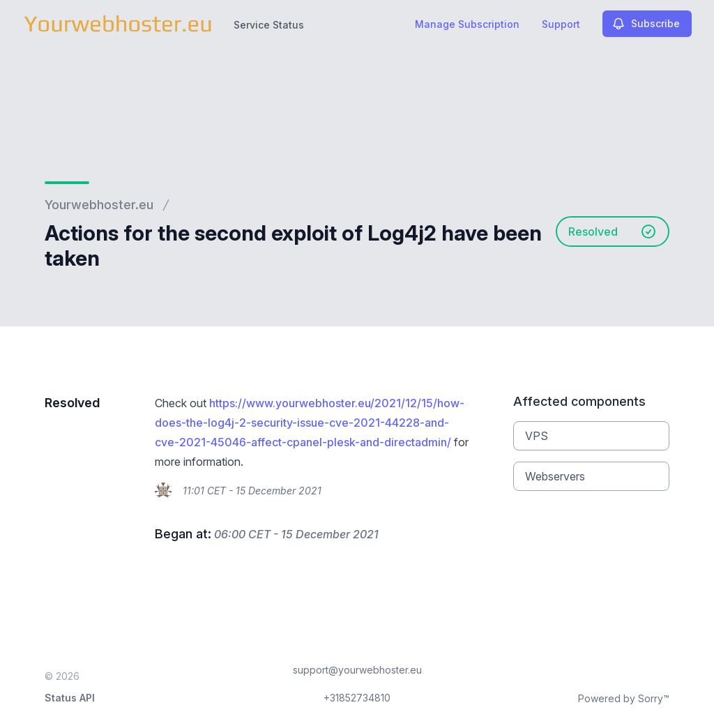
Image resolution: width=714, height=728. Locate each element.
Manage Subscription (467, 24)
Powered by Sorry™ (624, 698)
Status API (70, 698)
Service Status (269, 25)
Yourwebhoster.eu (99, 205)
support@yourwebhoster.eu (357, 670)
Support (561, 24)
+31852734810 (357, 698)
